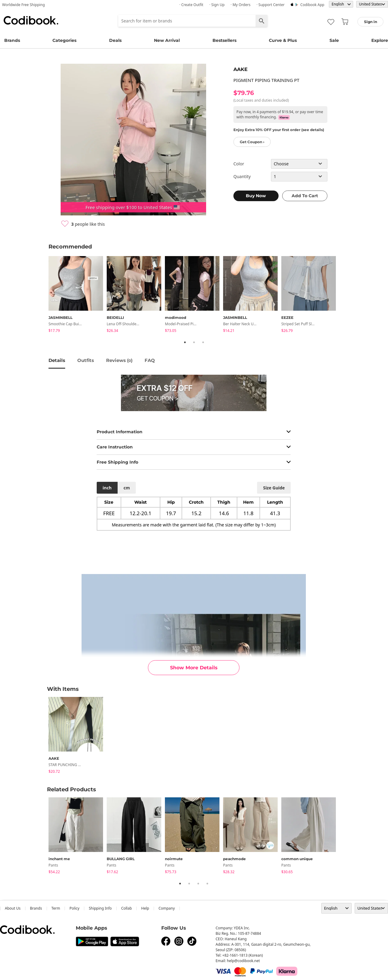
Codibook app (312, 5)
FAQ (150, 360)
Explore (380, 40)
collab (127, 908)
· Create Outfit (191, 5)
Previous (44, 296)
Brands (12, 40)
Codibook (31, 20)
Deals (115, 40)
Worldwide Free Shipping (23, 5)
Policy (74, 908)
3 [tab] (203, 342)
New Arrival (167, 40)
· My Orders (241, 5)
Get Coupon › (252, 142)
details (57, 360)
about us (13, 908)
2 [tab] (194, 342)
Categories (64, 40)
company (167, 908)
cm (127, 488)
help (145, 908)
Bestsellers (224, 40)
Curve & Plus (283, 40)
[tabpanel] (78, 295)
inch (107, 488)
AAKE (241, 69)
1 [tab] (185, 342)
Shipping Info (100, 908)
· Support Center (271, 5)
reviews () (119, 360)
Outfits (86, 360)
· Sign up (217, 5)
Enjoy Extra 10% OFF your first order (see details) (279, 130)
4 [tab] (207, 884)
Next (344, 296)
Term (56, 908)
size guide (274, 488)
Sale (334, 40)
